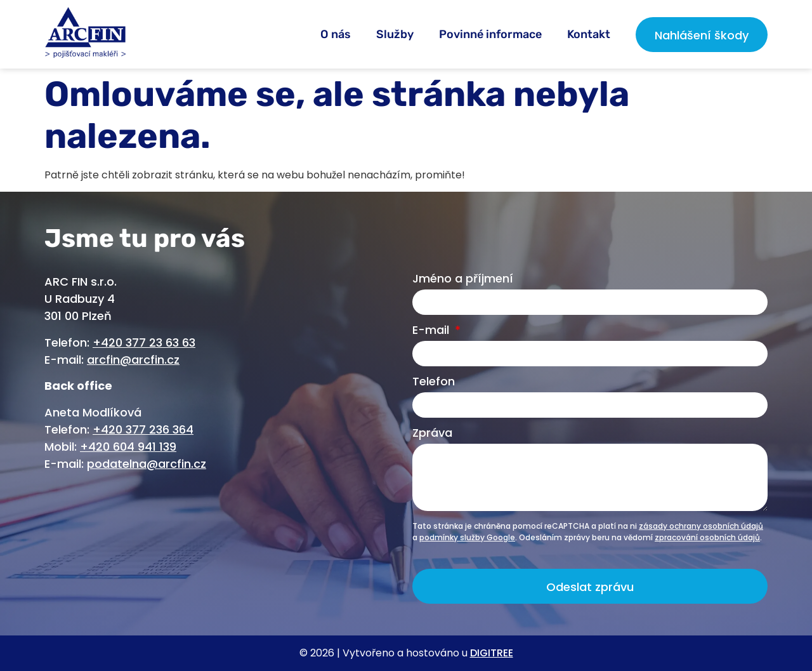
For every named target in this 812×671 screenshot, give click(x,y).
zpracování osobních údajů (707, 537)
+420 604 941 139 (128, 447)
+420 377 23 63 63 (144, 342)
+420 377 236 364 (143, 429)
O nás (336, 34)
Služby (395, 34)
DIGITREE (492, 653)
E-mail (432, 331)
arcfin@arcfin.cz (133, 360)
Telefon (434, 382)
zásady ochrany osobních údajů (701, 526)
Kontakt (589, 34)
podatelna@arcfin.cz (147, 464)
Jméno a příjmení (463, 280)
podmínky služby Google (467, 537)
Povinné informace (490, 34)
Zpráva (432, 434)
